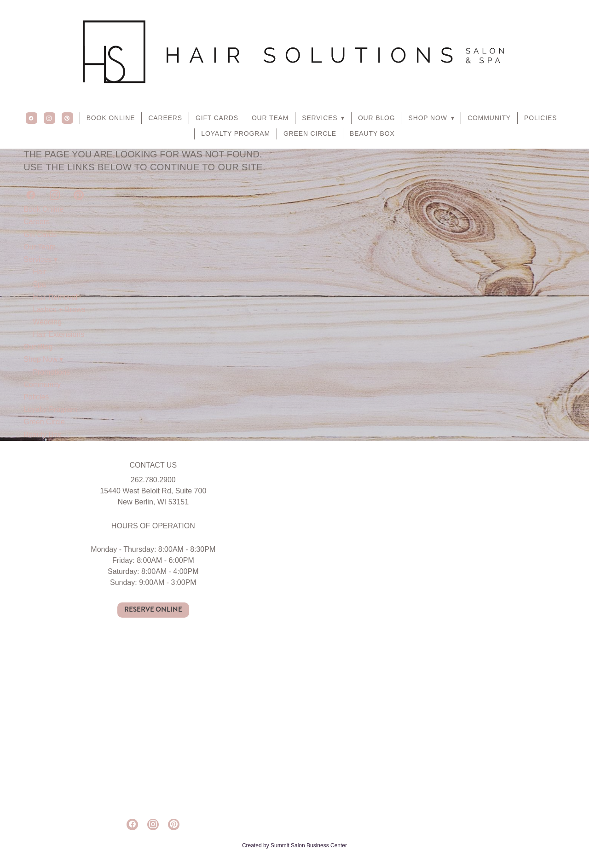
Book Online (111, 118)
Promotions (51, 372)
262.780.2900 (153, 480)
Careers (165, 118)
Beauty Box (372, 133)
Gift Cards (217, 118)
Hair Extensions (58, 334)
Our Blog (377, 118)
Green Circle (310, 133)
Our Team (270, 118)
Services (323, 118)
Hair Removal (55, 297)
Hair (39, 272)
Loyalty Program (236, 133)
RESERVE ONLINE (153, 609)
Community (489, 118)
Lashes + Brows (59, 310)
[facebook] (32, 118)
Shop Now (432, 118)
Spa (39, 284)
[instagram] (49, 118)
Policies (540, 118)
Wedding (47, 322)
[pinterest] (67, 118)
